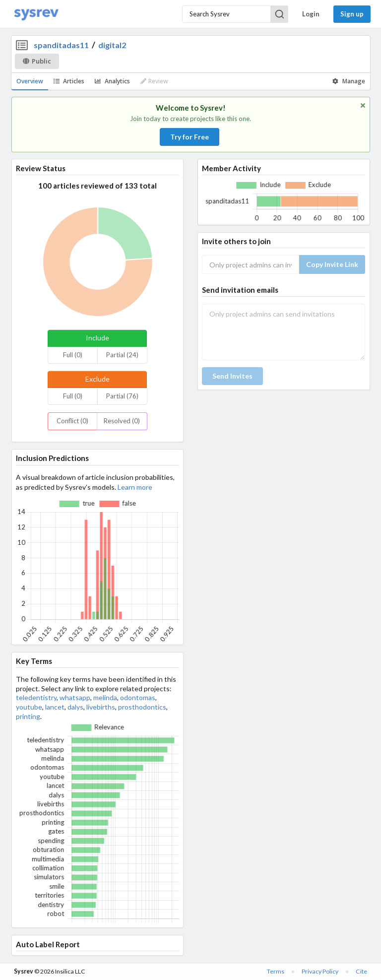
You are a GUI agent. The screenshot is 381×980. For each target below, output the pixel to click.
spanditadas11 (61, 45)
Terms (276, 971)
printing (28, 716)
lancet (55, 707)
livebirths (101, 707)
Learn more (135, 487)
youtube (29, 707)
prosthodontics (142, 707)
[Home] (36, 14)
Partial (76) (122, 396)
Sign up (352, 14)
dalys (75, 707)
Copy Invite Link (332, 264)
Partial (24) (122, 355)
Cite (361, 971)
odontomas (138, 697)
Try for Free (190, 137)
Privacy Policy (320, 971)
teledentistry (36, 697)
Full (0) (73, 355)
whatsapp (75, 697)
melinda (105, 697)
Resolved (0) (122, 421)
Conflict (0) (72, 421)
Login (311, 14)
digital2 (112, 45)
